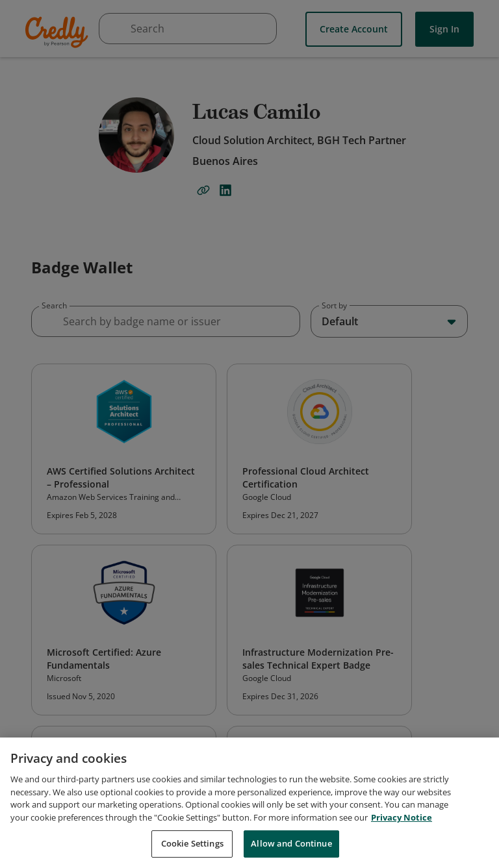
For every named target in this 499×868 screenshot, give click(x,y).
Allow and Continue (291, 843)
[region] (249, 803)
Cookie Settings (192, 843)
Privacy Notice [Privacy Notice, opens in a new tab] (402, 817)
